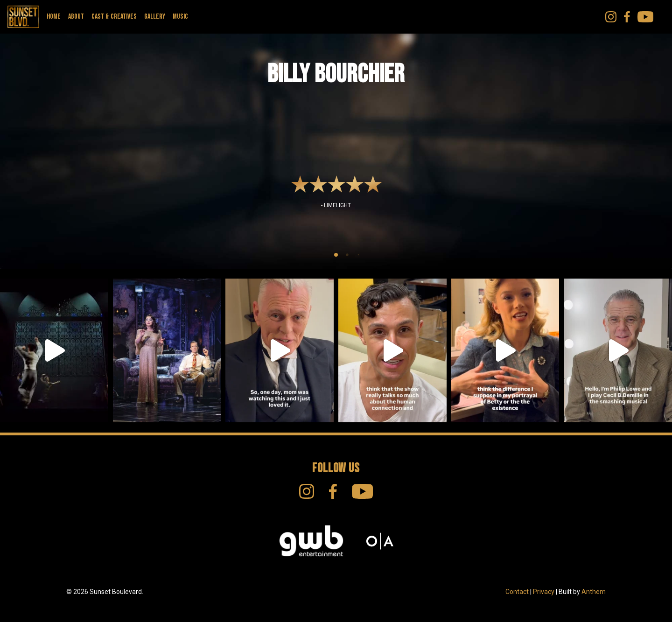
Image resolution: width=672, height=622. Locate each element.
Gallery (155, 17)
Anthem (594, 592)
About (76, 17)
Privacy (544, 592)
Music (180, 17)
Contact (517, 592)
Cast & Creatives (114, 17)
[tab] (336, 255)
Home (54, 17)
